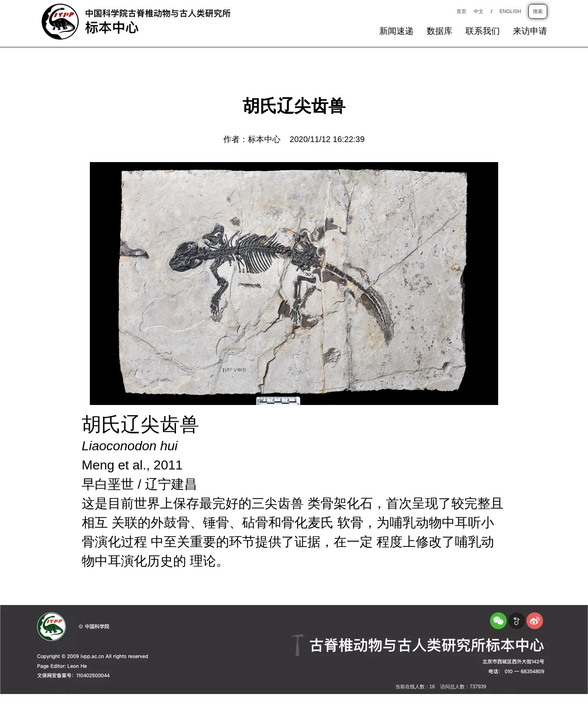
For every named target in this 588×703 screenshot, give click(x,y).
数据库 (440, 31)
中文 (479, 11)
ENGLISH (510, 11)
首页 (461, 11)
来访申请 (530, 31)
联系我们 (483, 31)
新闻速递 (396, 31)
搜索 (538, 11)
